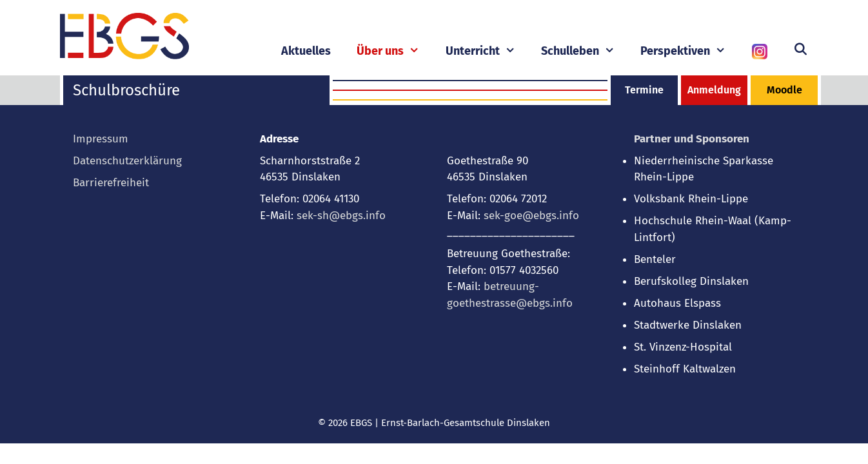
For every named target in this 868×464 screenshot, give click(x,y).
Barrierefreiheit (111, 183)
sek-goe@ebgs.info (531, 216)
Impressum (101, 139)
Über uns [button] (394, 51)
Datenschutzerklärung (127, 161)
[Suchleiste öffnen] (801, 50)
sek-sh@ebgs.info (341, 216)
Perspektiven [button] (689, 51)
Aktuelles (306, 51)
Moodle (784, 90)
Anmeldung (714, 90)
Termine (644, 90)
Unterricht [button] (487, 51)
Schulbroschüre (126, 90)
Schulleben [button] (584, 51)
